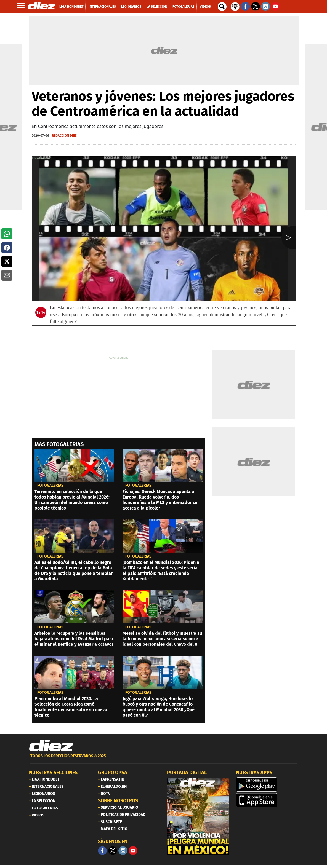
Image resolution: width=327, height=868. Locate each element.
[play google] (267, 784)
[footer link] (164, 759)
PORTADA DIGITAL (187, 773)
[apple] (267, 800)
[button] (7, 234)
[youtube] (133, 851)
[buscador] (222, 7)
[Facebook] (102, 851)
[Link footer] (51, 746)
